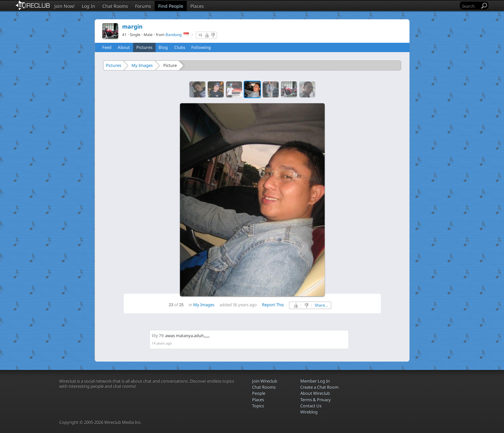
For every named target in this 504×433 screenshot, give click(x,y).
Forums (143, 6)
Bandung (174, 34)
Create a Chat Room (319, 387)
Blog (163, 47)
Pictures (144, 47)
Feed (107, 47)
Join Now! (64, 6)
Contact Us (311, 406)
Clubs (180, 47)
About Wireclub (315, 393)
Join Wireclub (265, 381)
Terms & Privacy (315, 400)
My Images (142, 65)
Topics (258, 406)
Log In (88, 6)
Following (201, 47)
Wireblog (309, 412)
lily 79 (157, 336)
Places (197, 6)
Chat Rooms (115, 6)
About (124, 47)
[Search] (470, 6)
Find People (171, 6)
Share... (321, 305)
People (259, 393)
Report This (273, 305)
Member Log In (315, 381)
